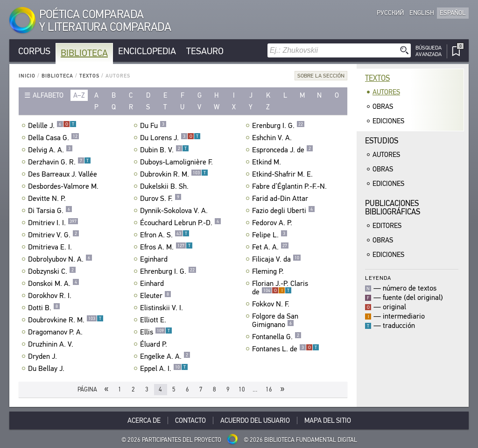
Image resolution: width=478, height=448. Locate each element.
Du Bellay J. (47, 369)
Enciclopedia (147, 51)
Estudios (382, 141)
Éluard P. (155, 344)
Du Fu (153, 126)
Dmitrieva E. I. (51, 247)
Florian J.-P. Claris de (280, 288)
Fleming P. (269, 271)
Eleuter (156, 296)
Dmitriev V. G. (54, 235)
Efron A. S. (165, 235)
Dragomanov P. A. (56, 332)
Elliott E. (154, 320)
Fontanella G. (277, 337)
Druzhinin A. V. (52, 344)
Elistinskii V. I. (163, 308)
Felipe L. (270, 235)
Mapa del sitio (328, 420)
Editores (387, 226)
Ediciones (388, 121)
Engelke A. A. (165, 356)
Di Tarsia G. (50, 211)
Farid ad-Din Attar (281, 199)
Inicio (27, 76)
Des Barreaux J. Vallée (64, 174)
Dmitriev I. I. (53, 223)
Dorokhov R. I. (51, 296)
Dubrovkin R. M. (174, 174)
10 (242, 389)
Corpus (34, 51)
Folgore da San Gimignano (275, 320)
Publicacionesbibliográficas (393, 208)
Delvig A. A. (50, 150)
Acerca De (144, 420)
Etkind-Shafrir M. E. (284, 174)
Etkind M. (268, 162)
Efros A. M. (166, 247)
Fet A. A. (271, 247)
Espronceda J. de (283, 150)
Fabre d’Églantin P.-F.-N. (291, 186)
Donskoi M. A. (54, 284)
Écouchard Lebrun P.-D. (181, 223)
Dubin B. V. (165, 150)
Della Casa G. (54, 138)
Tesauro (205, 51)
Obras (383, 107)
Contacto (190, 420)
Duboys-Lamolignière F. (178, 162)
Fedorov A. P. (273, 223)
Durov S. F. (161, 199)
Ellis (156, 332)
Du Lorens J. (170, 138)
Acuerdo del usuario (255, 420)
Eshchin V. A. (273, 138)
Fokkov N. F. (272, 304)
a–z (79, 95)
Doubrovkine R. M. (66, 320)
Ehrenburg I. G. (168, 271)
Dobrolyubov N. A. (60, 259)
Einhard (153, 284)
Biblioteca (84, 53)
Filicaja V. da (277, 259)
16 (269, 389)
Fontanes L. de (286, 349)
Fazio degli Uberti (284, 211)
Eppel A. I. (164, 369)
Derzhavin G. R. (60, 162)
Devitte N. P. (48, 199)
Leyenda (378, 278)
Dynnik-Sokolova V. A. (175, 211)
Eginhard (155, 259)
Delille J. (52, 126)
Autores (386, 92)
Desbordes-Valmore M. (64, 186)
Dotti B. (44, 308)
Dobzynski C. (52, 271)
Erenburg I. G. (278, 126)
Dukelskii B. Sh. (165, 186)
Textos (89, 76)
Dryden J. (44, 356)
